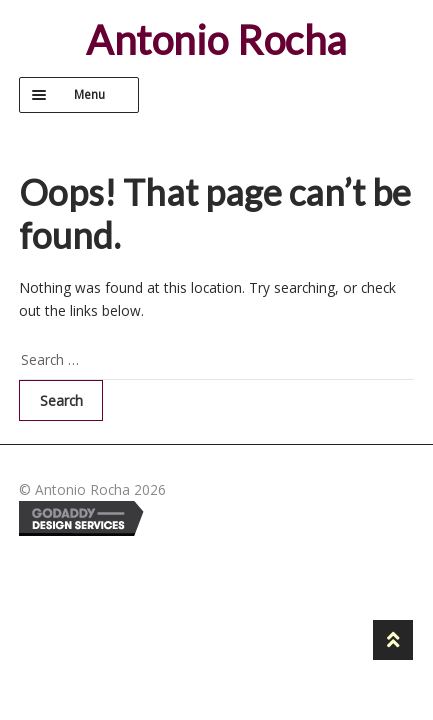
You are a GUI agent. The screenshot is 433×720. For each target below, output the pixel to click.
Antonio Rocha (216, 40)
